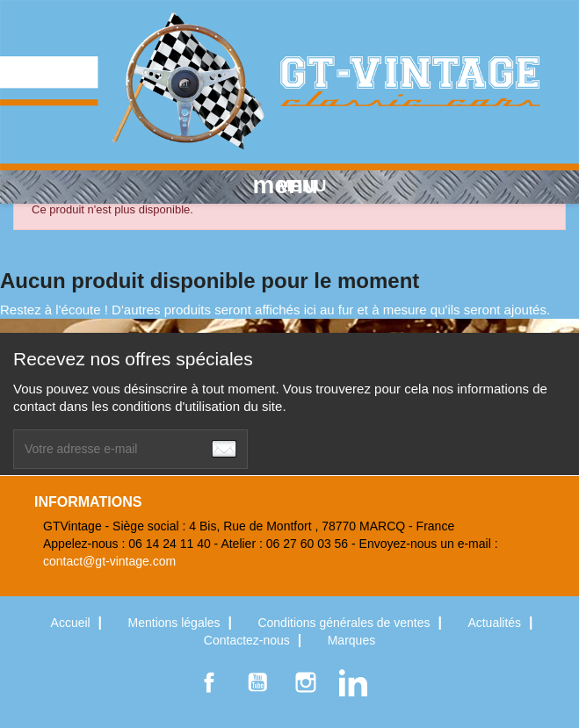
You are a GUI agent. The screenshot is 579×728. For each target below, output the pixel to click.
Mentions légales (176, 623)
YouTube (257, 682)
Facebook (209, 682)
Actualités (496, 623)
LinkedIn (353, 682)
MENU (290, 185)
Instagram (306, 682)
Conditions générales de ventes (345, 623)
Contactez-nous (249, 640)
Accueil (72, 623)
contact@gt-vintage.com (109, 561)
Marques (351, 640)
